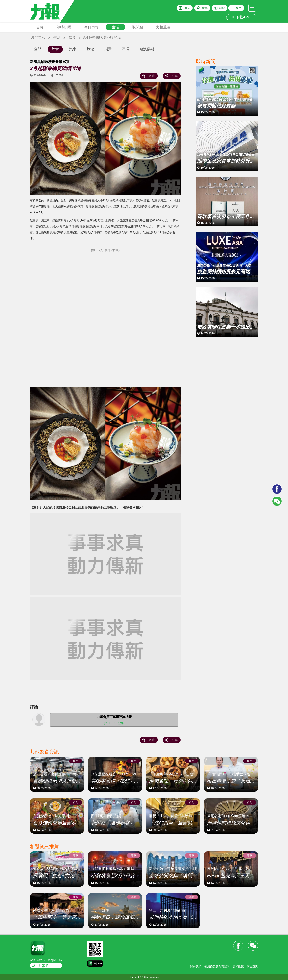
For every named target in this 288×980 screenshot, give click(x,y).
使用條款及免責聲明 (217, 966)
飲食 (72, 37)
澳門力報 (38, 37)
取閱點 (138, 27)
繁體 (239, 8)
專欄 (126, 49)
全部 (38, 49)
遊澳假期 (147, 49)
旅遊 (90, 49)
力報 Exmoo (48, 966)
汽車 (73, 49)
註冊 (107, 723)
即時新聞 (64, 27)
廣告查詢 (252, 966)
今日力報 (91, 27)
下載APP (241, 17)
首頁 (40, 27)
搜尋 (205, 8)
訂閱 (222, 8)
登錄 (121, 723)
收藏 (152, 76)
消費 (108, 49)
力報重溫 (163, 27)
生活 (115, 27)
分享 (175, 76)
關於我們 (196, 966)
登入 (187, 8)
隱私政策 (238, 966)
